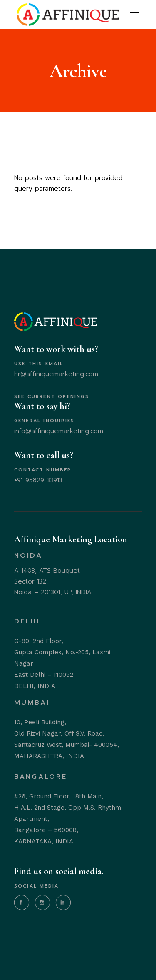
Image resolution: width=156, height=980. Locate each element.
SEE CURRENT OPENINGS (52, 397)
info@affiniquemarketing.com (59, 431)
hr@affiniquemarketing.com (56, 374)
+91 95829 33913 (38, 480)
